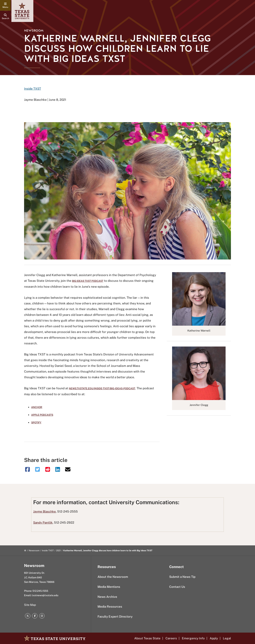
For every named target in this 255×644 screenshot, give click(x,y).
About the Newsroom (113, 577)
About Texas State (147, 638)
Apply (214, 638)
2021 (58, 551)
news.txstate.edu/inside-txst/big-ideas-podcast (102, 388)
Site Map (30, 605)
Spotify (36, 422)
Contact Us (177, 587)
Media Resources (110, 607)
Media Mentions (109, 587)
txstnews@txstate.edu (45, 595)
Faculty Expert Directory (115, 617)
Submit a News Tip (182, 577)
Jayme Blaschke (44, 511)
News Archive (107, 597)
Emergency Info (193, 638)
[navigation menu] (5, 5)
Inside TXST (33, 89)
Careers (171, 638)
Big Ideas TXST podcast (88, 281)
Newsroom (34, 31)
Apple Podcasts (42, 415)
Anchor (37, 407)
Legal (227, 638)
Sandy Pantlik (43, 523)
